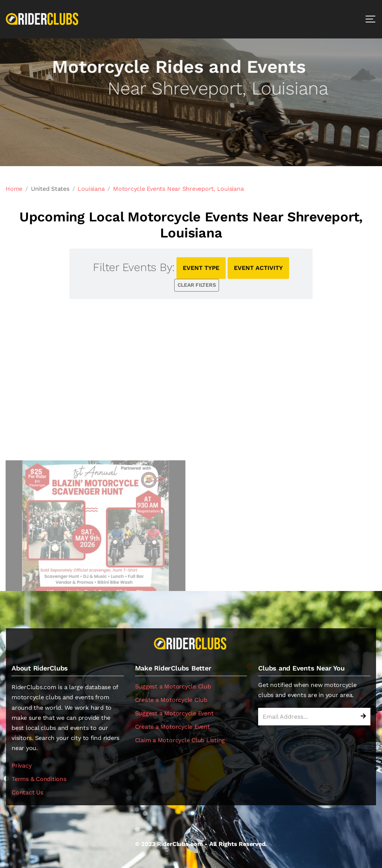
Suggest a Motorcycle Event (174, 713)
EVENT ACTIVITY (258, 268)
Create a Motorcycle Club (171, 700)
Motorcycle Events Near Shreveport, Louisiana (178, 189)
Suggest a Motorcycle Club (173, 686)
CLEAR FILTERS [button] (197, 285)
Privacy (21, 766)
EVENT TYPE (201, 268)
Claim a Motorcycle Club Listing (180, 740)
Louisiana (91, 189)
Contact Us (27, 792)
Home (14, 189)
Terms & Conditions (39, 779)
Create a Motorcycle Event (173, 727)
